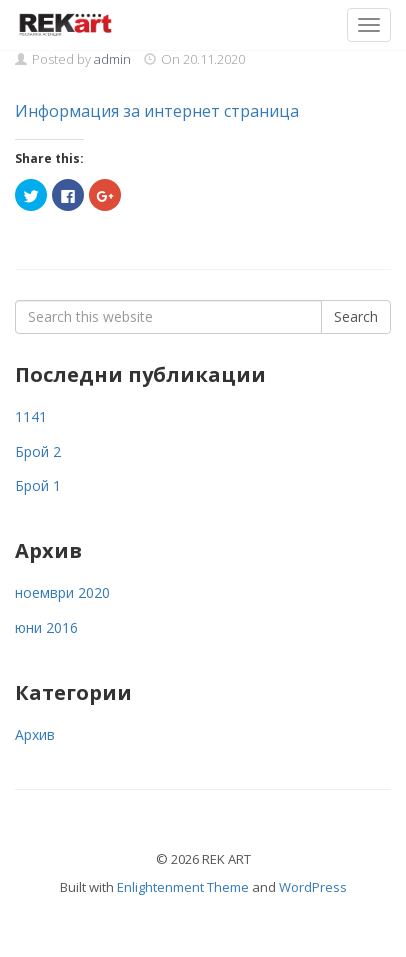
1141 (31, 416)
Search (356, 316)
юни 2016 (46, 627)
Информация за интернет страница (157, 111)
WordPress (313, 887)
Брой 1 (38, 485)
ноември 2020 (62, 592)
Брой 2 (38, 451)
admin (112, 59)
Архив (35, 734)
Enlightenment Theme (183, 887)
